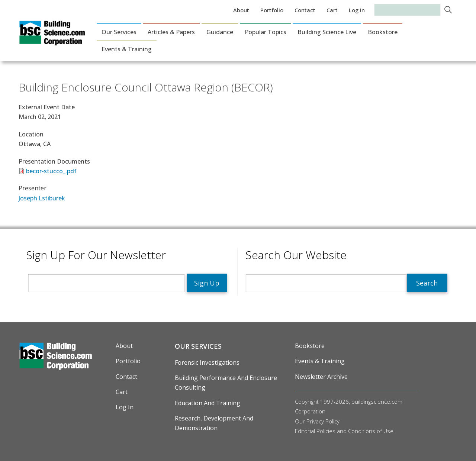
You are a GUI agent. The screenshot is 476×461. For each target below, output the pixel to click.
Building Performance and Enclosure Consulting (226, 383)
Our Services (119, 32)
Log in (357, 10)
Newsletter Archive (321, 377)
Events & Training (127, 49)
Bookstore (383, 32)
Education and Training (208, 403)
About (241, 10)
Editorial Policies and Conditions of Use (344, 431)
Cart (332, 10)
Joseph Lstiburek (42, 198)
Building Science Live (327, 32)
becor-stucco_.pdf (51, 171)
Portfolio (272, 10)
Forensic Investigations (207, 362)
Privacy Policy (323, 421)
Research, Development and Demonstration (214, 423)
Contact (305, 10)
